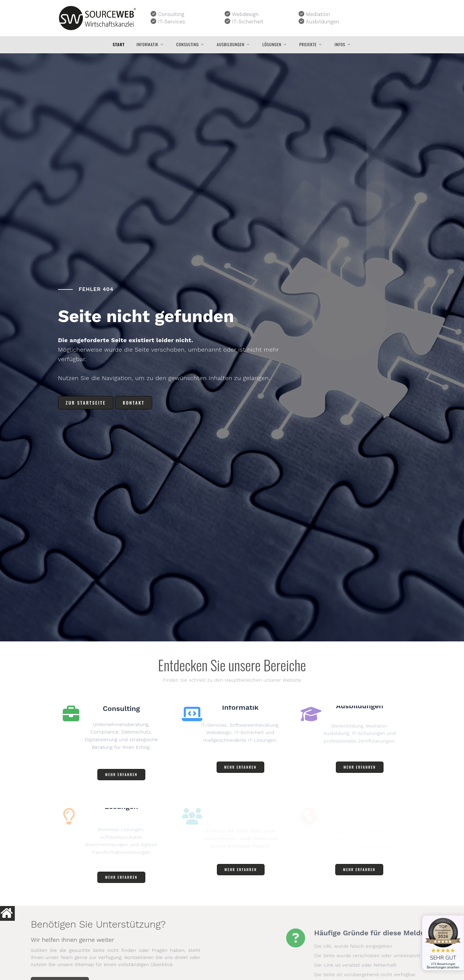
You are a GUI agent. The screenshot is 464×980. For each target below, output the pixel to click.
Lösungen (272, 44)
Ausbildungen (231, 44)
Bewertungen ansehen (443, 967)
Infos (340, 44)
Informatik (147, 44)
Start (119, 44)
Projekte (308, 44)
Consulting (188, 44)
